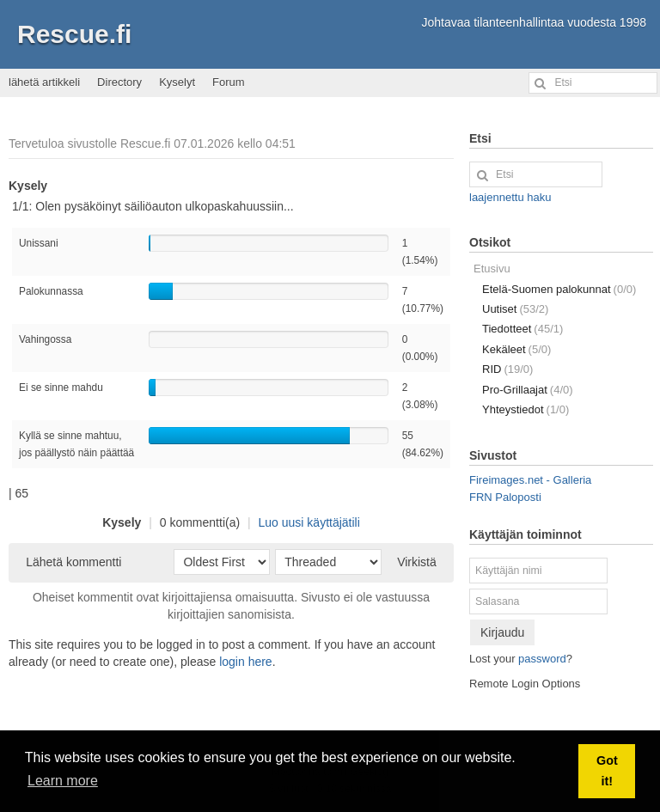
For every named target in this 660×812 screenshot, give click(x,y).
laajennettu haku (510, 197)
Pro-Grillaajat (528, 390)
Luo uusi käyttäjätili (309, 522)
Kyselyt (177, 82)
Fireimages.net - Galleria (530, 480)
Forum (229, 82)
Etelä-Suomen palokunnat (559, 289)
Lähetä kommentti (73, 562)
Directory (119, 82)
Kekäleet (516, 349)
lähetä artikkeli (44, 82)
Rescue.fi (74, 34)
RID (507, 369)
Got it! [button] (607, 771)
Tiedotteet (522, 329)
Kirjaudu (502, 632)
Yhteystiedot (526, 409)
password (542, 659)
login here (246, 662)
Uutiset (515, 309)
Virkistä (417, 562)
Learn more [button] (63, 781)
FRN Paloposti (505, 497)
